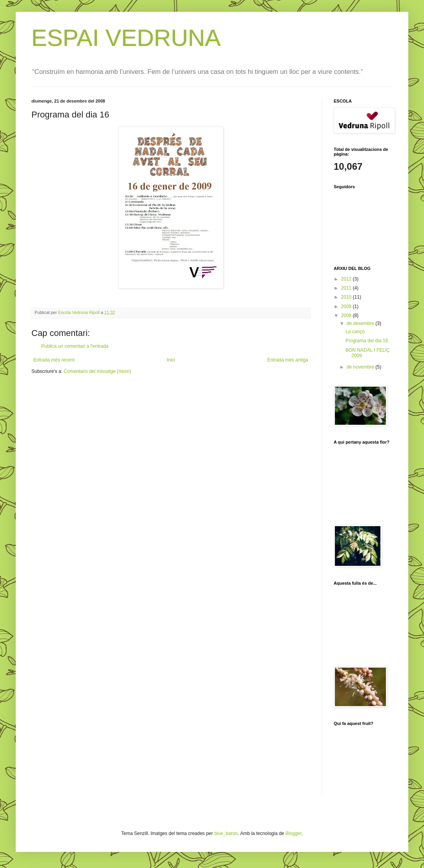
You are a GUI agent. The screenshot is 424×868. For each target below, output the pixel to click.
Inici (171, 360)
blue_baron (226, 833)
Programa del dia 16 (367, 341)
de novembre (361, 367)
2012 (347, 279)
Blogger (293, 833)
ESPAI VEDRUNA (126, 38)
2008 (347, 316)
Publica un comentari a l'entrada (75, 346)
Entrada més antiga (288, 360)
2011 (347, 288)
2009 (347, 306)
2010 (347, 297)
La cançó (355, 332)
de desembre (361, 323)
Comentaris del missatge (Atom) (97, 371)
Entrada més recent (54, 360)
